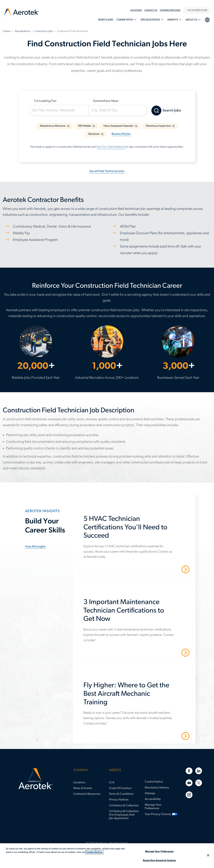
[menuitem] (137, 10)
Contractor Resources (87, 794)
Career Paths (125, 20)
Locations (136, 10)
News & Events (83, 788)
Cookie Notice (154, 782)
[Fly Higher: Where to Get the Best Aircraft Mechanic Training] (136, 696)
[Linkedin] (199, 771)
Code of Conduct (120, 788)
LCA (112, 783)
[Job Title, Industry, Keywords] (59, 110)
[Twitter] (199, 783)
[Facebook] (189, 771)
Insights (173, 20)
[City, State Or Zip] (118, 110)
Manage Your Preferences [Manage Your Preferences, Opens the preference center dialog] (159, 851)
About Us (192, 20)
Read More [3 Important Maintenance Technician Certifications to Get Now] (172, 652)
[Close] (208, 855)
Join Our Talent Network (111, 147)
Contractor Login (170, 10)
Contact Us (151, 10)
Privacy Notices (119, 800)
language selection (207, 19)
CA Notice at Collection (124, 806)
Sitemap (150, 793)
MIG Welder (85, 126)
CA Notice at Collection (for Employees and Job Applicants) (124, 815)
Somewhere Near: (106, 101)
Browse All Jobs (121, 134)
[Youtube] (189, 783)
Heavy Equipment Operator (119, 126)
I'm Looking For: (45, 101)
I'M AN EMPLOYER (197, 10)
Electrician (94, 134)
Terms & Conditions (121, 794)
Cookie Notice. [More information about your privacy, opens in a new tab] (94, 852)
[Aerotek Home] (35, 779)
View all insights (35, 547)
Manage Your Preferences (153, 807)
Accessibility (153, 799)
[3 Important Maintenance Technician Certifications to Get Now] (136, 613)
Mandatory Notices (157, 788)
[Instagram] (189, 795)
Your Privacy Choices (158, 814)
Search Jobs (106, 20)
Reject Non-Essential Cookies (159, 861)
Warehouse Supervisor (158, 126)
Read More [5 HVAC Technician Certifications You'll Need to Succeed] (172, 569)
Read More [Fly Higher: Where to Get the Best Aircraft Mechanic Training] (172, 736)
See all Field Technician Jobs (107, 171)
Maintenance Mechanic (53, 126)
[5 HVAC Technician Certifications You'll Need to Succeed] (136, 529)
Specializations (150, 20)
